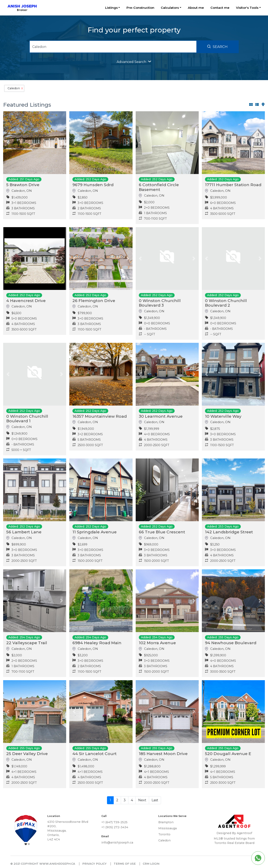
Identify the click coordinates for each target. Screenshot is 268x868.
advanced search (134, 62)
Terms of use (125, 864)
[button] (8, 143)
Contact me (220, 8)
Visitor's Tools (247, 8)
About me (196, 8)
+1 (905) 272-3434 (115, 827)
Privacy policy (94, 864)
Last (155, 800)
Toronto (164, 834)
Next (142, 800)
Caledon (164, 840)
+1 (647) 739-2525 (114, 822)
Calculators (170, 8)
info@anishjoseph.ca (117, 842)
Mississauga (167, 828)
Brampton (166, 822)
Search (217, 47)
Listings (111, 8)
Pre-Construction (140, 8)
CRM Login (151, 864)
